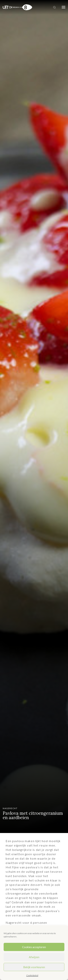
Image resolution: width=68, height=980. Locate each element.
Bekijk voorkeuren (34, 967)
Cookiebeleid (32, 975)
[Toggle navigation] (63, 7)
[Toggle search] (54, 7)
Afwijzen (34, 957)
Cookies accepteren (34, 947)
